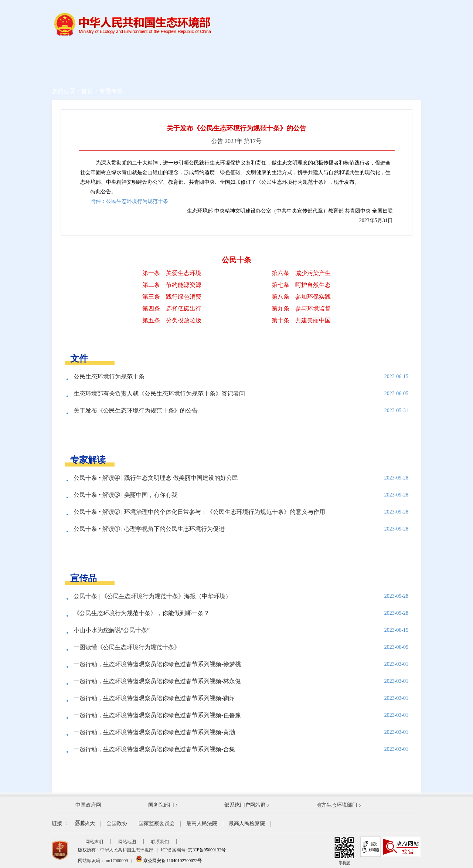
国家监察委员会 (157, 823)
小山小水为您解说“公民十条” (112, 630)
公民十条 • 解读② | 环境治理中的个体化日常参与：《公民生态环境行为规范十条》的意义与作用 (199, 512)
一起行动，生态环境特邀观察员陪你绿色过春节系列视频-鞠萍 (154, 698)
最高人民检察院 (247, 823)
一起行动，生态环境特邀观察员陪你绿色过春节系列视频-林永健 (157, 681)
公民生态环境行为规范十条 (109, 377)
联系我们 (160, 842)
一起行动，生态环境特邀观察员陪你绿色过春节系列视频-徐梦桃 (157, 664)
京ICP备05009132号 (207, 850)
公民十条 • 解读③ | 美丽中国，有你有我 (125, 495)
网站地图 (127, 842)
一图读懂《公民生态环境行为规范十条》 (127, 647)
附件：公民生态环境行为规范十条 (129, 201)
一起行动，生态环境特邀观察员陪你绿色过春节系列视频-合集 (154, 749)
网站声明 (94, 842)
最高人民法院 (202, 823)
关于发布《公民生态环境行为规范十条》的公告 (136, 411)
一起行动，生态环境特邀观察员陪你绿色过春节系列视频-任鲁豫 (157, 715)
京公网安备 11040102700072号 (169, 861)
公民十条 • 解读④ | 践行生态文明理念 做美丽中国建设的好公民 (156, 478)
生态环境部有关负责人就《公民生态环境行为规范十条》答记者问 (159, 394)
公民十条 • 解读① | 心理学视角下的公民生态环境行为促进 (149, 529)
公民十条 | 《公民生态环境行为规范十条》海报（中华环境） (152, 596)
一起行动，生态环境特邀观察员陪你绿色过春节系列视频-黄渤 (154, 732)
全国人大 (85, 823)
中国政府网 (88, 805)
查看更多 (236, 432)
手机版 (344, 851)
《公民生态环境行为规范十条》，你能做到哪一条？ (142, 613)
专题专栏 (111, 91)
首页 (87, 91)
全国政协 (117, 823)
